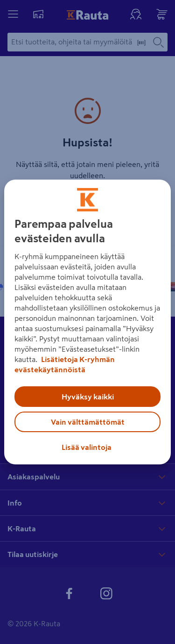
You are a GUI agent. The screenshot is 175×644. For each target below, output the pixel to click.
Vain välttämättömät (88, 422)
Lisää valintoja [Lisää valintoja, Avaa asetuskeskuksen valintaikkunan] (87, 447)
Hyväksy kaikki (88, 397)
